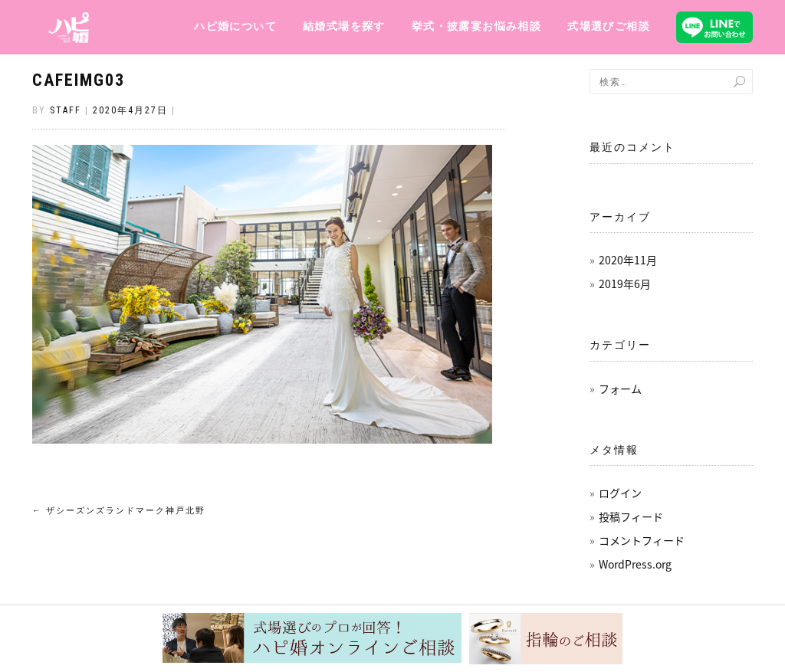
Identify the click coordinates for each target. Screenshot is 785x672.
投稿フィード (631, 516)
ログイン (620, 493)
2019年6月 (625, 284)
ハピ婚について (235, 26)
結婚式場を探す (344, 26)
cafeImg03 (79, 80)
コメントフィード (642, 540)
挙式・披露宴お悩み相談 (476, 26)
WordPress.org (635, 564)
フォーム (620, 388)
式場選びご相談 (609, 26)
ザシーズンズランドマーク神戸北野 (119, 511)
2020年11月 (628, 260)
